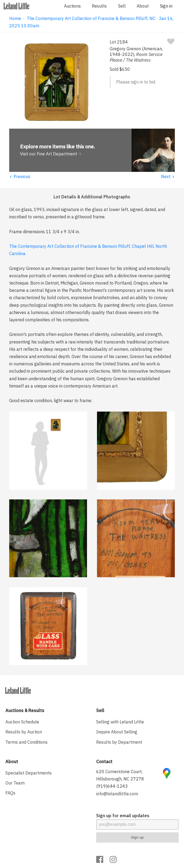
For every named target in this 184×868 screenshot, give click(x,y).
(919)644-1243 (112, 786)
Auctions (72, 6)
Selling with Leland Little (120, 722)
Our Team (15, 783)
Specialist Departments (29, 773)
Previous (20, 176)
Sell (122, 6)
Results (99, 6)
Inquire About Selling (117, 732)
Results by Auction (24, 732)
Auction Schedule (22, 722)
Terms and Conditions (26, 742)
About (143, 6)
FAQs (10, 793)
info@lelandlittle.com (117, 794)
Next (168, 176)
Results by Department (119, 742)
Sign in (166, 6)
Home (15, 18)
